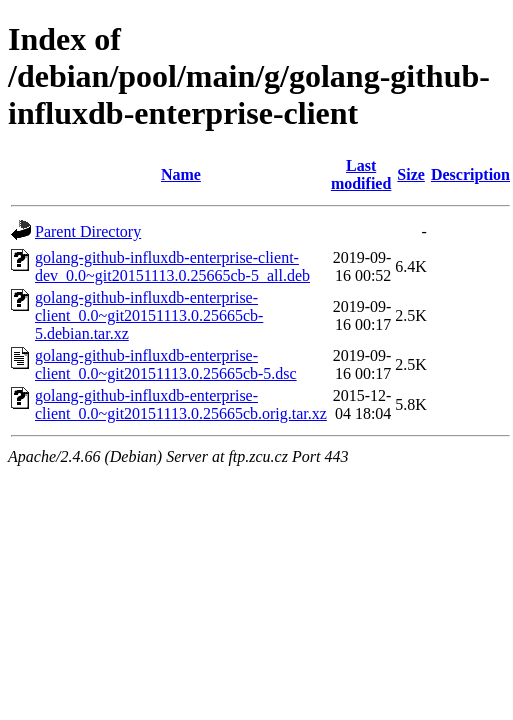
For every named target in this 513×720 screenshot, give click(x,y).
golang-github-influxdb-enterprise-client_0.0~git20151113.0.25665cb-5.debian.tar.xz (149, 315)
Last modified (361, 174)
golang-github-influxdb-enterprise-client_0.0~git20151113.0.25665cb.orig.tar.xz (181, 404)
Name (181, 174)
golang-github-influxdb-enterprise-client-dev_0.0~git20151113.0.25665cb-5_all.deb (172, 266)
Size (411, 174)
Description (470, 174)
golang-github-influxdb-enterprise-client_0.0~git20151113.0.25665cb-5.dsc (166, 364)
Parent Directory (88, 231)
